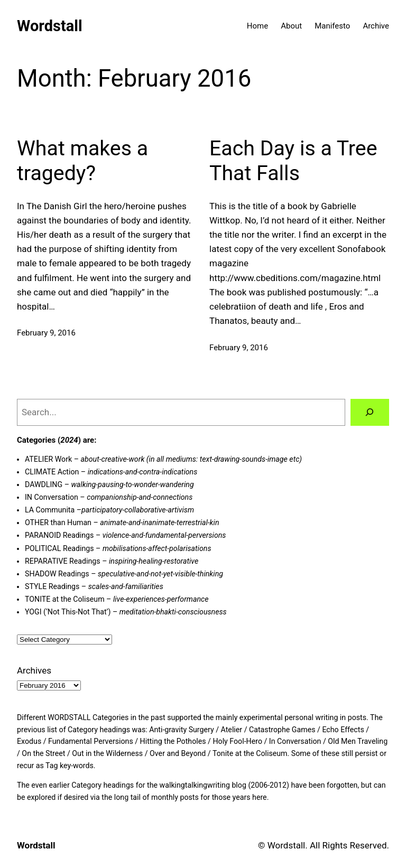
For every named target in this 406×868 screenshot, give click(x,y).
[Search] (370, 412)
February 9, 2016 (46, 333)
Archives (34, 670)
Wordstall (50, 26)
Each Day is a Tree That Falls (293, 161)
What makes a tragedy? (82, 161)
